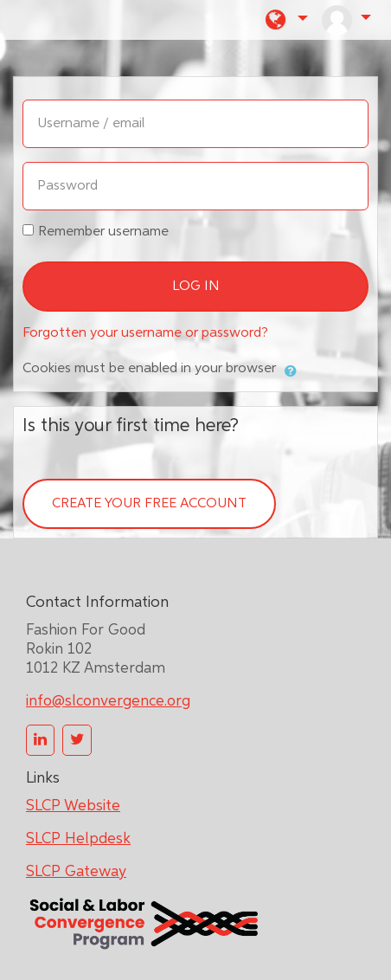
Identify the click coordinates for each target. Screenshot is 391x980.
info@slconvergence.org (108, 701)
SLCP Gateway (76, 872)
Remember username (103, 232)
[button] (287, 20)
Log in (196, 287)
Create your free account (149, 504)
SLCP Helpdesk (78, 839)
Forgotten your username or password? (145, 333)
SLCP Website (73, 806)
